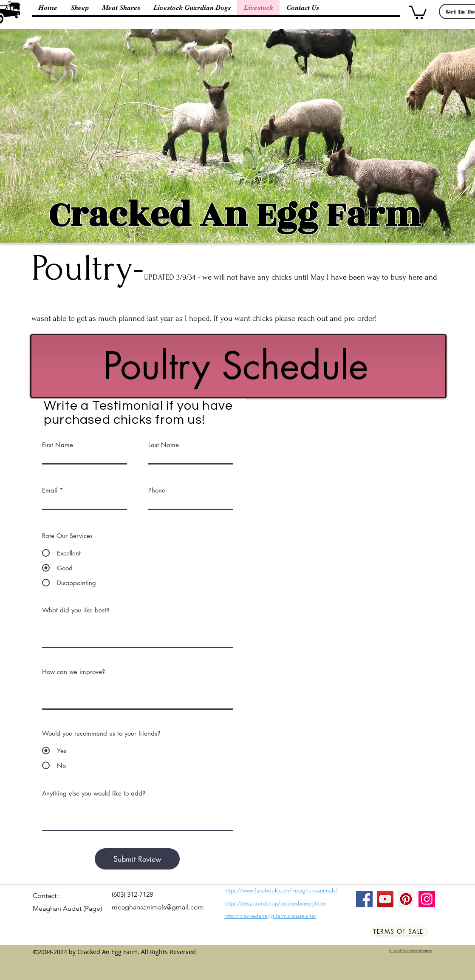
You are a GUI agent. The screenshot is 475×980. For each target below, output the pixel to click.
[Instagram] (427, 899)
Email (50, 490)
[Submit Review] (137, 859)
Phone (157, 490)
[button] (418, 12)
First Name (58, 445)
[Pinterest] (406, 899)
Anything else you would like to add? (94, 793)
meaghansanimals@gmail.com (158, 907)
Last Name (164, 445)
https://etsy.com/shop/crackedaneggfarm (275, 903)
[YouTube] (385, 899)
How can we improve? (74, 672)
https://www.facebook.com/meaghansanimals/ (281, 891)
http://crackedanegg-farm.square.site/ (270, 916)
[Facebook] (364, 899)
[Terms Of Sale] (398, 931)
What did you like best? (76, 610)
